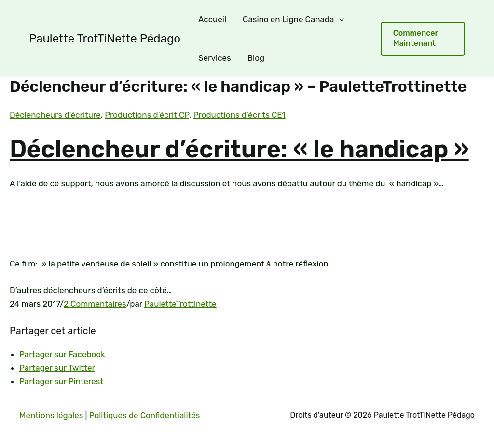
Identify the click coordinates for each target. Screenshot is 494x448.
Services (215, 58)
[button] (423, 39)
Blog (256, 58)
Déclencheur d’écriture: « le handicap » (239, 149)
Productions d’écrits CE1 (239, 115)
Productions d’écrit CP (147, 115)
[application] (339, 19)
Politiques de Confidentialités (145, 415)
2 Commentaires (95, 304)
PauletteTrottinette (180, 304)
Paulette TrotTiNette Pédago (105, 39)
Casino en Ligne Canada (293, 19)
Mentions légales (51, 415)
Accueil (212, 19)
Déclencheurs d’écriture (55, 115)
